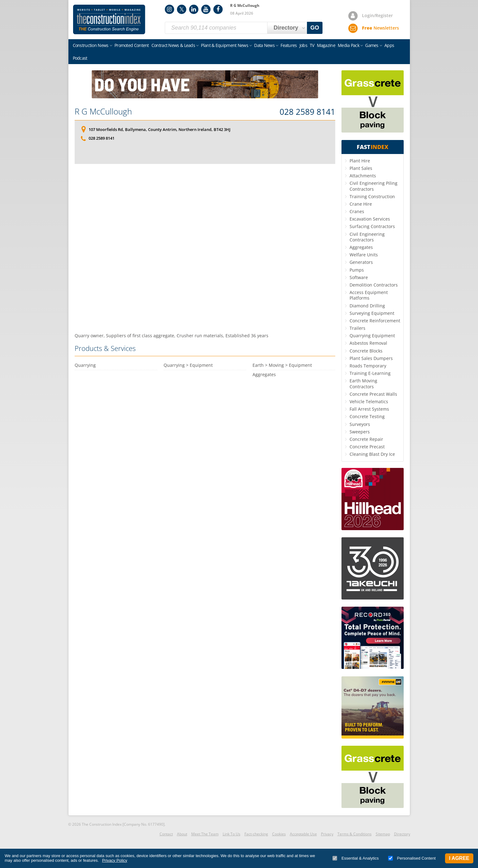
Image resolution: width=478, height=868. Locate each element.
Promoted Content (132, 45)
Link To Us (232, 834)
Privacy (327, 834)
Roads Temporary (368, 366)
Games (372, 45)
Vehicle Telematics (369, 401)
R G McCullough (103, 111)
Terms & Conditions (355, 834)
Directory (402, 834)
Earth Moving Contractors (363, 383)
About (182, 834)
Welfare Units (364, 255)
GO (315, 28)
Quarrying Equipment (372, 336)
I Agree (459, 858)
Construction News (91, 45)
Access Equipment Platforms (369, 295)
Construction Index (109, 20)
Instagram (169, 9)
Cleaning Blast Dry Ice (372, 454)
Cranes (357, 211)
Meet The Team (205, 834)
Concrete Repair (366, 439)
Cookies (279, 834)
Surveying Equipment (372, 313)
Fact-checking (256, 834)
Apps (389, 45)
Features (289, 45)
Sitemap (383, 834)
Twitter (182, 9)
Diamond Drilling (367, 306)
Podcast (80, 58)
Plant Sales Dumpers (371, 358)
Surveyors (360, 424)
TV (312, 45)
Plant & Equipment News (225, 45)
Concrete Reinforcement (375, 321)
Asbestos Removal (368, 343)
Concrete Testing (367, 416)
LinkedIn (194, 9)
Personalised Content (412, 858)
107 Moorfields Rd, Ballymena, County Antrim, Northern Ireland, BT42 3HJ (160, 129)
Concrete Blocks (366, 351)
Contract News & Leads (173, 45)
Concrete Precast (367, 447)
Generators (361, 262)
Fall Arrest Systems (369, 409)
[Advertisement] (205, 248)
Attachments (363, 176)
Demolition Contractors (374, 285)
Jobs (303, 45)
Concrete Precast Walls (373, 394)
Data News (264, 45)
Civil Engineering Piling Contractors (374, 186)
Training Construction (372, 196)
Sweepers (360, 432)
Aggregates (361, 247)
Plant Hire (360, 161)
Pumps (357, 270)
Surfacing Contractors (372, 226)
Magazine (326, 45)
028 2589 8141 (307, 112)
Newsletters (381, 28)
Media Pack (348, 45)
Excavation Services (370, 219)
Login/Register (377, 15)
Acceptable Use (303, 834)
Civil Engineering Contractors (367, 237)
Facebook (218, 9)
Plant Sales (361, 168)
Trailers (357, 328)
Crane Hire (361, 204)
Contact (166, 834)
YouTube (206, 9)
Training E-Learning (370, 373)
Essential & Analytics (356, 858)
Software (359, 277)
